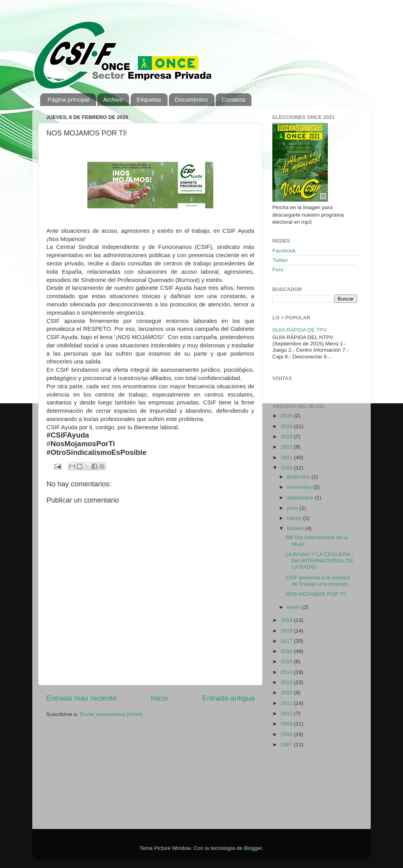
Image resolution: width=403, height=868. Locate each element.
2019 (287, 620)
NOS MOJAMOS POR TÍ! (316, 594)
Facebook (284, 251)
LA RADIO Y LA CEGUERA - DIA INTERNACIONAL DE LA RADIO (320, 561)
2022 (287, 447)
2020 (287, 468)
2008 (287, 734)
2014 (287, 672)
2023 (287, 437)
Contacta (233, 99)
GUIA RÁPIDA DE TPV (299, 330)
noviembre (300, 487)
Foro (278, 270)
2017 (287, 641)
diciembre (299, 477)
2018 (287, 631)
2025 (287, 416)
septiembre (301, 498)
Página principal (69, 99)
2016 (287, 651)
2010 (287, 713)
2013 (287, 682)
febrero (296, 528)
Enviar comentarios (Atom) (111, 714)
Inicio (159, 698)
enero (294, 607)
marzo (295, 518)
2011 (287, 703)
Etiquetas (149, 99)
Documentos (191, 99)
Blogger (253, 848)
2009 (287, 724)
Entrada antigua (228, 698)
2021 (287, 457)
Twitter (280, 260)
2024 (287, 426)
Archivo (113, 99)
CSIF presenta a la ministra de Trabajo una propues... (319, 581)
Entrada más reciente (81, 698)
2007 (287, 745)
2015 (287, 661)
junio (293, 508)
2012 (287, 693)
